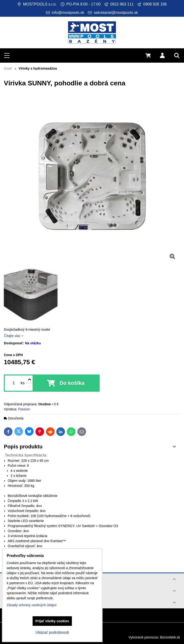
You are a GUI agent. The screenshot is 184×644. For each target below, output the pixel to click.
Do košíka (72, 383)
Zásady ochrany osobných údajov (32, 605)
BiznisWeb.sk (170, 637)
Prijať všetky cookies (52, 621)
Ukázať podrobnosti (52, 632)
